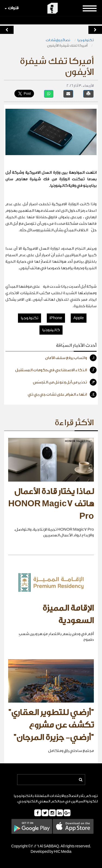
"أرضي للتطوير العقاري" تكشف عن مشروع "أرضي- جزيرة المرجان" (51, 725)
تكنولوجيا (86, 40)
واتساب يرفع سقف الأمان (71, 358)
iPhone (56, 318)
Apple (79, 318)
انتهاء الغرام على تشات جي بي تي (62, 394)
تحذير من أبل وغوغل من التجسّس (65, 382)
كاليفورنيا (51, 330)
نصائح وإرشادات (58, 40)
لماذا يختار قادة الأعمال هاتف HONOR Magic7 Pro (51, 504)
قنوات (12, 8)
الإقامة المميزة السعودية (68, 614)
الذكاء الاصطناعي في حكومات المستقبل (56, 370)
